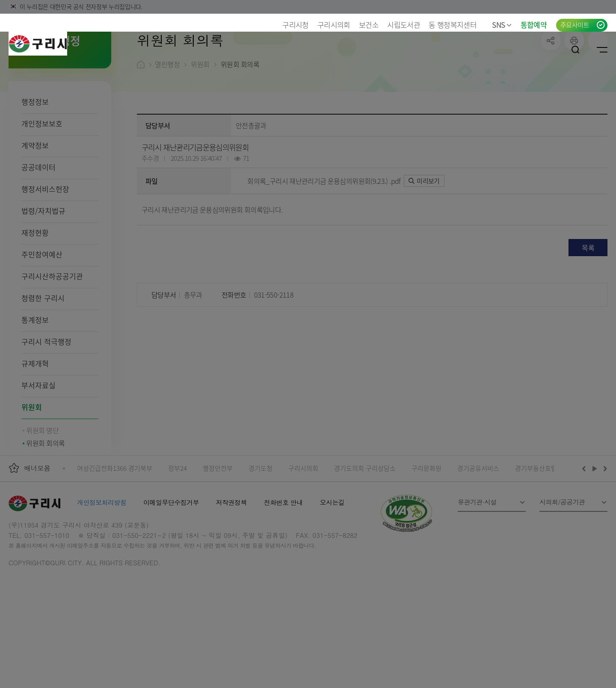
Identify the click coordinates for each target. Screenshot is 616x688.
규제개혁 (35, 419)
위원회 (32, 462)
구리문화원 (426, 524)
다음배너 (604, 524)
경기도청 (261, 524)
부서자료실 (38, 441)
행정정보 (35, 157)
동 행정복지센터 (453, 25)
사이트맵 (602, 50)
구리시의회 (334, 25)
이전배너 (586, 524)
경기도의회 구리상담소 (365, 524)
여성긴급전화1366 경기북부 (115, 524)
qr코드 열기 (598, 96)
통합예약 (534, 25)
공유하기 (551, 96)
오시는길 (332, 558)
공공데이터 (38, 223)
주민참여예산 (42, 310)
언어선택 (523, 50)
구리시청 (295, 25)
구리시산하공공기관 (52, 332)
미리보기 (424, 236)
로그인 (549, 50)
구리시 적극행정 (46, 397)
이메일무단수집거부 (171, 558)
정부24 (178, 524)
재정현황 (35, 288)
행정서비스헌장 (45, 244)
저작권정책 (231, 558)
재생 (595, 524)
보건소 (369, 25)
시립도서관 (404, 25)
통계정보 (35, 375)
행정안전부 (218, 524)
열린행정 (167, 120)
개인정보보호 (42, 179)
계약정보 (35, 201)
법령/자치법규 (43, 266)
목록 (588, 303)
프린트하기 (574, 96)
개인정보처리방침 (102, 558)
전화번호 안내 (283, 558)
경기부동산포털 (536, 524)
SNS (502, 25)
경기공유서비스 (478, 524)
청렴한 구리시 (43, 353)
